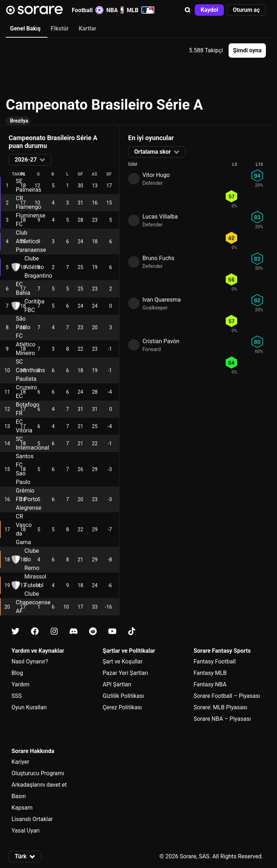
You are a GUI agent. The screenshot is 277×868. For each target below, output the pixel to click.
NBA (115, 10)
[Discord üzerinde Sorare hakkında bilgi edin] (74, 631)
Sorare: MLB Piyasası (220, 707)
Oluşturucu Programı (38, 773)
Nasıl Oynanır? (30, 661)
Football (88, 10)
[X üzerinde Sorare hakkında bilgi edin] (15, 631)
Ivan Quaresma (162, 300)
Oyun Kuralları (29, 707)
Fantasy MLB (210, 673)
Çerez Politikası (122, 707)
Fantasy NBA (210, 684)
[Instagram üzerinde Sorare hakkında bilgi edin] (54, 631)
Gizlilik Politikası (123, 696)
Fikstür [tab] (60, 28)
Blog (17, 673)
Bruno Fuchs (158, 258)
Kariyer (20, 762)
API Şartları (117, 684)
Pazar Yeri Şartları (125, 673)
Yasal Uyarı (25, 831)
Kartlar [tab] (87, 28)
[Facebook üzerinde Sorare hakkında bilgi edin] (35, 631)
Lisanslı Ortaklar (32, 819)
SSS (17, 696)
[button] (188, 10)
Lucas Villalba (160, 217)
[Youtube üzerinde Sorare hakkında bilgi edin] (112, 631)
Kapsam (22, 808)
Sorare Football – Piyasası (227, 696)
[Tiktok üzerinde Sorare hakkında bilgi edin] (132, 631)
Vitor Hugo (156, 175)
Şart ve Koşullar (123, 661)
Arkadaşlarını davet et (39, 785)
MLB (140, 10)
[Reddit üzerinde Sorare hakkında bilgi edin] (93, 631)
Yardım (20, 684)
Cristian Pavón (161, 341)
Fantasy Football (214, 661)
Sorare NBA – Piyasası (222, 719)
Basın (19, 796)
